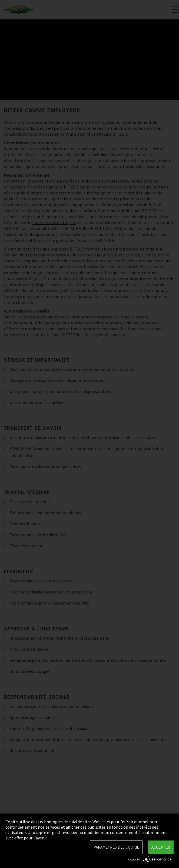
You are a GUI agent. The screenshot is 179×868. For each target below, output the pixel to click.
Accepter (161, 847)
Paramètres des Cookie (116, 847)
